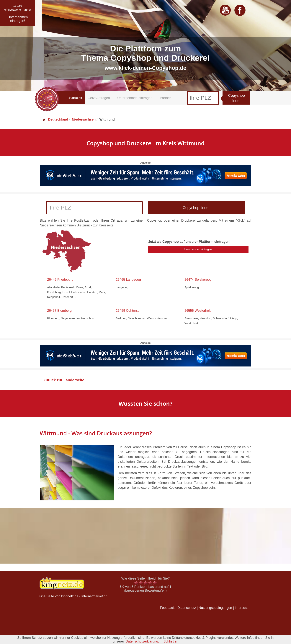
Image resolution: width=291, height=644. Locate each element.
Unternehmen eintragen (135, 98)
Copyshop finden (236, 98)
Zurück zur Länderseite (64, 380)
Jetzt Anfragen (99, 98)
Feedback (167, 608)
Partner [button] (166, 98)
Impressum (243, 608)
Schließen (171, 641)
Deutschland (55, 119)
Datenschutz (187, 608)
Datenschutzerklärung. (142, 641)
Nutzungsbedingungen (215, 608)
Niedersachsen (84, 119)
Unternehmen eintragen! (198, 249)
